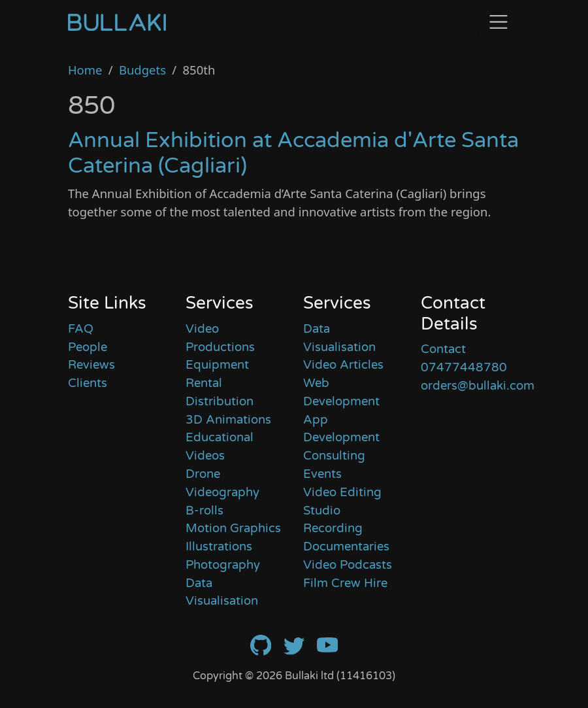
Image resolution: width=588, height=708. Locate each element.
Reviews (91, 365)
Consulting (334, 456)
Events (322, 474)
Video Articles (343, 365)
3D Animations (228, 420)
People (88, 347)
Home (85, 70)
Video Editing (342, 492)
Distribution (220, 401)
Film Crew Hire (345, 583)
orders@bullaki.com (478, 386)
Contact (443, 349)
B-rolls (204, 511)
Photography (223, 565)
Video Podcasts (348, 565)
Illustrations (219, 547)
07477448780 (464, 367)
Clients (88, 383)
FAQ (81, 329)
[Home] (117, 22)
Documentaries (346, 547)
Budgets (142, 70)
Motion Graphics (233, 528)
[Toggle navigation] (498, 22)
